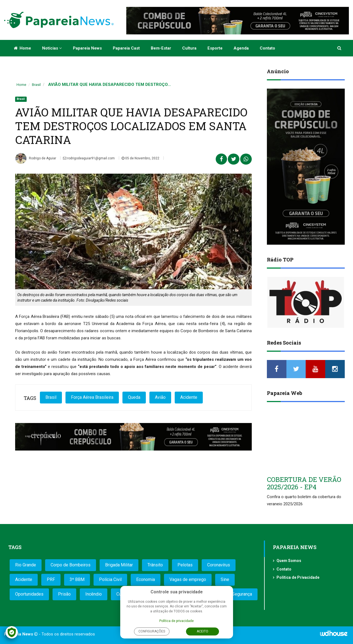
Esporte (215, 48)
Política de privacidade (176, 621)
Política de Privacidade (298, 577)
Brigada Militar (119, 565)
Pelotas (185, 565)
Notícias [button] (52, 48)
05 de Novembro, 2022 (140, 158)
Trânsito (155, 565)
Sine (225, 579)
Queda (134, 397)
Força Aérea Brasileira (92, 397)
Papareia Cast (126, 48)
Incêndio (94, 594)
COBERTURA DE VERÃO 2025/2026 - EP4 (304, 483)
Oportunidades (29, 594)
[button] (340, 48)
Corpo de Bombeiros (71, 565)
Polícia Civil (110, 579)
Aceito (203, 631)
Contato (267, 48)
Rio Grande (26, 565)
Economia (146, 579)
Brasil (36, 85)
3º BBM (77, 579)
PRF (51, 579)
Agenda (241, 48)
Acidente (189, 397)
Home (22, 48)
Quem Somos (289, 561)
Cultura (189, 48)
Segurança (242, 594)
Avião (160, 397)
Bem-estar (161, 48)
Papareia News (87, 48)
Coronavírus (219, 565)
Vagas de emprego (188, 579)
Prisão (64, 594)
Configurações (152, 631)
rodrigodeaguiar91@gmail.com (89, 158)
